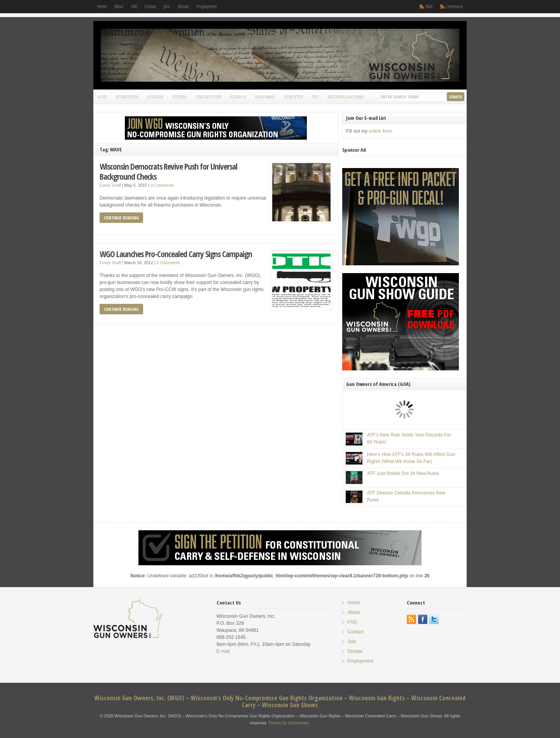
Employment (206, 6)
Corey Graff (110, 185)
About (119, 6)
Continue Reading (121, 218)
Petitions (180, 97)
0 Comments (162, 185)
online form (380, 131)
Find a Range (265, 97)
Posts (429, 6)
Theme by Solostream (289, 723)
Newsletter (293, 97)
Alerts (102, 97)
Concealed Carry (208, 97)
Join (167, 6)
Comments (454, 6)
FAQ (134, 6)
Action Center (127, 97)
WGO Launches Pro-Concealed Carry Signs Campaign (176, 254)
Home (102, 6)
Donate (183, 6)
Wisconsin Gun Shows (346, 97)
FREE (315, 97)
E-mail (223, 651)
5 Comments (168, 263)
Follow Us (238, 97)
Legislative (155, 97)
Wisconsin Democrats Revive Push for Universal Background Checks (168, 171)
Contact (150, 6)
